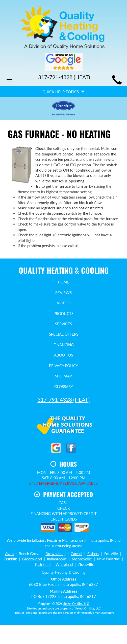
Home (64, 282)
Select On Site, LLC (76, 604)
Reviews (63, 293)
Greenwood (32, 559)
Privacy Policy (63, 366)
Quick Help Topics (63, 92)
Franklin (11, 559)
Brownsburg (56, 554)
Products (63, 313)
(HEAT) (64, 400)
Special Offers (64, 334)
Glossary (64, 387)
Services (63, 324)
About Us (63, 355)
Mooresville (82, 559)
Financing (64, 345)
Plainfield (43, 564)
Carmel (77, 554)
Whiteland (64, 564)
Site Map (63, 376)
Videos (64, 303)
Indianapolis (57, 559)
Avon (9, 554)
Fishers (93, 554)
